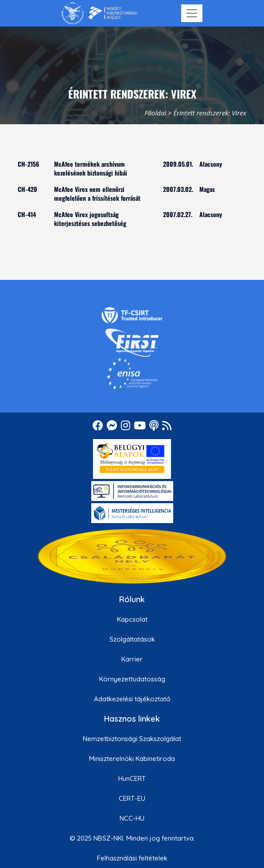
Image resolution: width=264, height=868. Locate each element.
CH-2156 (29, 164)
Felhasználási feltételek (132, 858)
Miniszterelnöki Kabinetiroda (132, 759)
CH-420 (27, 189)
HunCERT (132, 778)
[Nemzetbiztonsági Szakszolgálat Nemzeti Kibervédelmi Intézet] (99, 13)
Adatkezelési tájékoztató (132, 699)
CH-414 (27, 214)
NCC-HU (132, 818)
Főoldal (155, 113)
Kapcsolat (132, 619)
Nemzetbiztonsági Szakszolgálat (132, 739)
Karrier (132, 659)
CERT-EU (132, 798)
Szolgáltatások (132, 639)
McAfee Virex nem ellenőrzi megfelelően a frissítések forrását (97, 193)
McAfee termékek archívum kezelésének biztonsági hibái (91, 168)
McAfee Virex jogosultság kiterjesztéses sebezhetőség (90, 219)
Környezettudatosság (132, 679)
